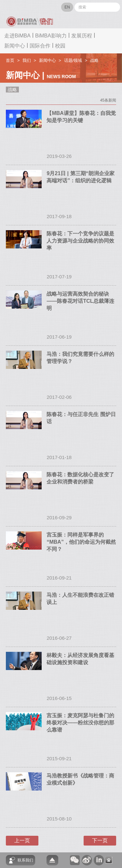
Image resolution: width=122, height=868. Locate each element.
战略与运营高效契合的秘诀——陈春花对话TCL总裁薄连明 (80, 301)
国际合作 (40, 46)
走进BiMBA (17, 36)
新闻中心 (15, 46)
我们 (27, 60)
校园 (60, 46)
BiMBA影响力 (51, 36)
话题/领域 (73, 60)
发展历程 (82, 36)
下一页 (100, 840)
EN (67, 7)
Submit (114, 7)
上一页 (22, 840)
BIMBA (33, 7)
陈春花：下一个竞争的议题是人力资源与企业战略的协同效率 (80, 241)
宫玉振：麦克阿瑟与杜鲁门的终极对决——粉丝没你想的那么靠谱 (80, 723)
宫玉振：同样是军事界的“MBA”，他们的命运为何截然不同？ (81, 542)
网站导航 (13, 7)
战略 (94, 60)
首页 (10, 60)
